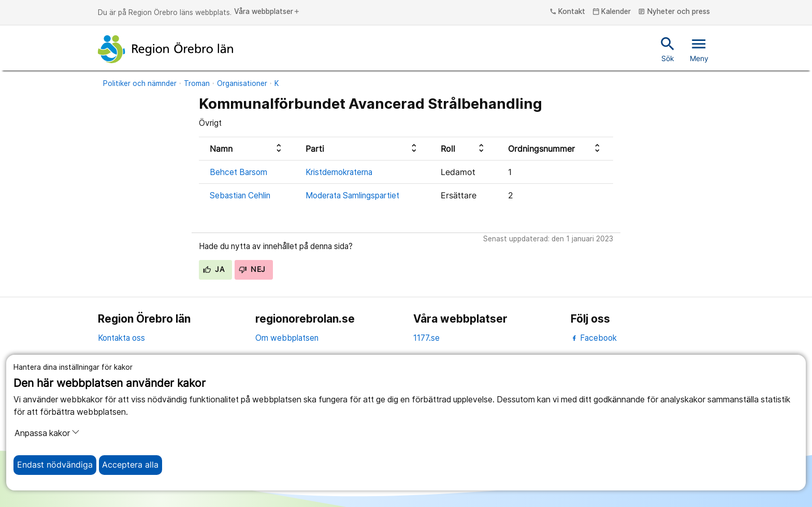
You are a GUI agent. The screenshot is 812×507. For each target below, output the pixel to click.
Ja (214, 269)
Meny (699, 49)
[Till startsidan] (166, 49)
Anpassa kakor (47, 433)
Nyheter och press (674, 12)
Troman (197, 83)
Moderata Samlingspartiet (352, 195)
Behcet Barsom (238, 172)
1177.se (426, 338)
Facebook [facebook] (594, 338)
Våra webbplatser (267, 12)
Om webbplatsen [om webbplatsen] (287, 338)
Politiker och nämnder (140, 83)
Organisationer (242, 83)
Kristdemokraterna (339, 172)
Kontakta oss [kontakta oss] (121, 338)
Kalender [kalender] (612, 12)
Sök (668, 49)
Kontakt (568, 12)
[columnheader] (247, 149)
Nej (252, 269)
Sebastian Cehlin (240, 195)
